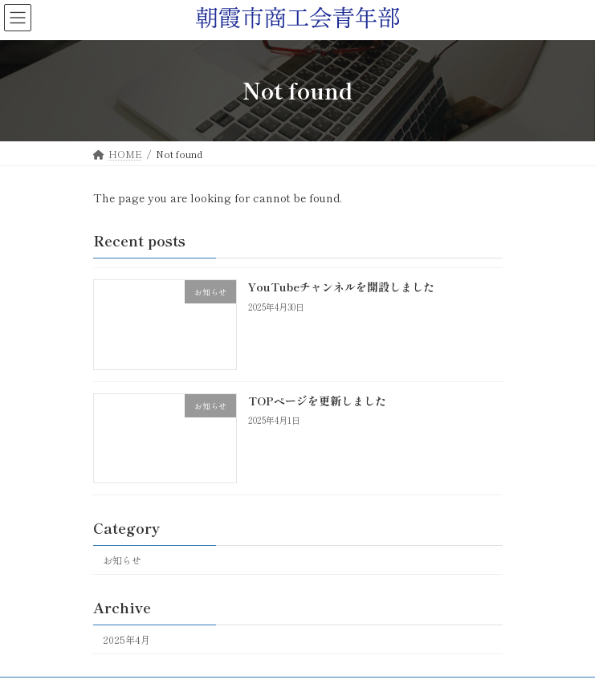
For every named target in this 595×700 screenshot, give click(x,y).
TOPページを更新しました (316, 400)
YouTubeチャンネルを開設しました (340, 287)
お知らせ (122, 560)
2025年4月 (126, 640)
